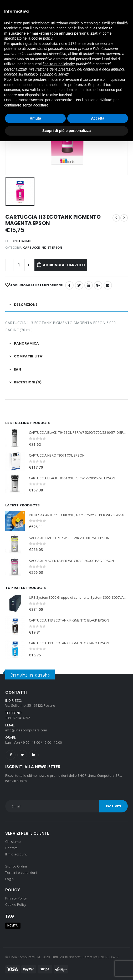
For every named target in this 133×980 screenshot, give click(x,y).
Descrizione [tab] (26, 305)
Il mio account (16, 854)
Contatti (11, 848)
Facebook (69, 285)
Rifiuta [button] (35, 118)
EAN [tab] (17, 369)
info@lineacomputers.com (26, 730)
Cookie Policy (16, 904)
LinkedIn (89, 285)
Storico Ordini (16, 866)
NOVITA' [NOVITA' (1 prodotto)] (13, 926)
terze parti (86, 44)
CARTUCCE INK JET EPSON (43, 247)
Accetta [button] (98, 118)
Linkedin (34, 755)
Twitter (22, 755)
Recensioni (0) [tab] (28, 382)
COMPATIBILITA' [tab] (29, 356)
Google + (98, 285)
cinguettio (79, 285)
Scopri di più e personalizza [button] (66, 131)
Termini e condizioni (21, 872)
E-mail (108, 285)
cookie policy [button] (42, 38)
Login (9, 879)
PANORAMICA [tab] (26, 343)
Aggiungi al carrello (64, 265)
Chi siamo (13, 842)
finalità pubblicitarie (58, 64)
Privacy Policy (16, 898)
